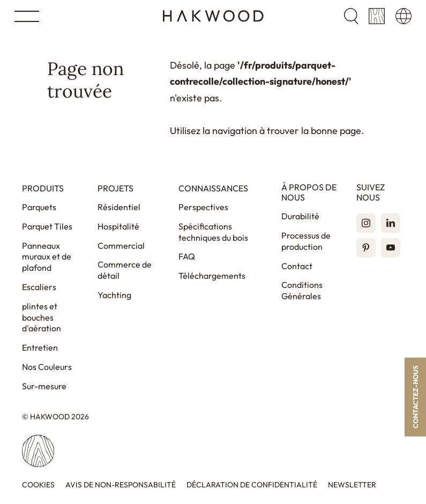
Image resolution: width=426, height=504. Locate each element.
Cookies (38, 485)
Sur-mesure (44, 386)
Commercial (121, 246)
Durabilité (300, 216)
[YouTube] (391, 248)
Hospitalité (118, 226)
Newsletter (352, 485)
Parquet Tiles (47, 226)
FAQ (187, 256)
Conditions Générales (302, 290)
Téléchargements (212, 276)
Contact (297, 266)
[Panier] (377, 16)
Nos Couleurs (47, 367)
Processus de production (306, 241)
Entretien (40, 347)
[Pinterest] (366, 248)
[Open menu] (27, 16)
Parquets (39, 207)
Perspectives (203, 207)
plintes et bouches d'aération (42, 317)
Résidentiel (119, 207)
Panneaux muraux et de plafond (47, 257)
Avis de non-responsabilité (121, 485)
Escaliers (39, 287)
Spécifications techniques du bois (213, 232)
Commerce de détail (125, 270)
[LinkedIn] (391, 223)
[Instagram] (366, 223)
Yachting (114, 295)
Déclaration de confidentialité (252, 485)
